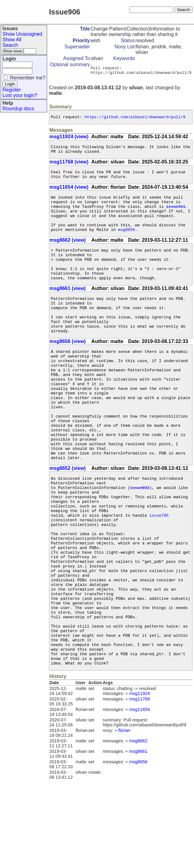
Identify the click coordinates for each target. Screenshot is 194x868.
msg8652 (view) (67, 518)
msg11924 (140, 781)
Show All (12, 40)
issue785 (159, 573)
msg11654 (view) (69, 194)
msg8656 (127, 243)
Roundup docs (18, 109)
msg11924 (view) (69, 139)
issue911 (176, 216)
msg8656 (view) (67, 369)
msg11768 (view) (69, 166)
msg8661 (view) (67, 309)
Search (10, 45)
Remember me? (28, 78)
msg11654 (140, 797)
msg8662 (138, 829)
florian (124, 818)
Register (12, 90)
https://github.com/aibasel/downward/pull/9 (135, 119)
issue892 (140, 540)
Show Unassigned (22, 34)
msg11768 (140, 787)
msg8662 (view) (67, 254)
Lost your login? (20, 95)
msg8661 (138, 839)
